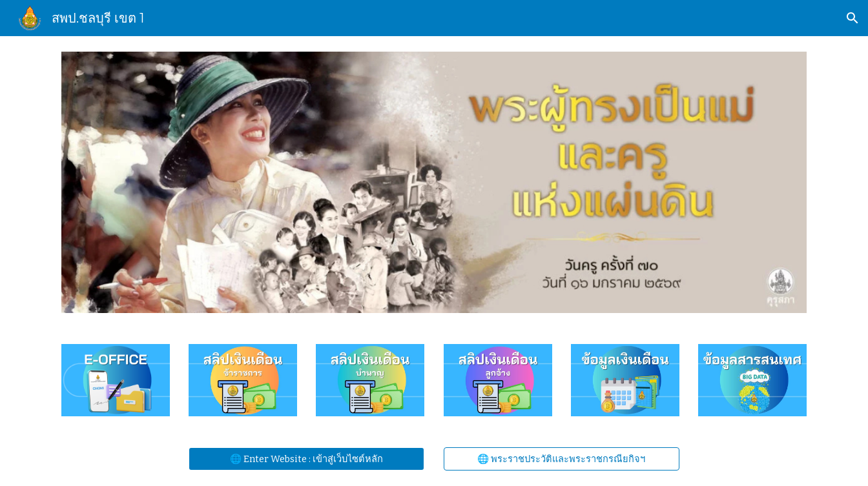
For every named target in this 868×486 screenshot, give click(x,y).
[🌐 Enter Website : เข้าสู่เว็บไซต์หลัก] (306, 459)
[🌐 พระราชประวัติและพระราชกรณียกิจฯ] (562, 459)
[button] (852, 18)
